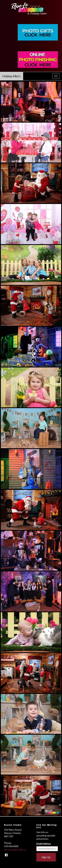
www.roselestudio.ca (15, 849)
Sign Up (46, 857)
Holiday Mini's (12, 76)
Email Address (44, 844)
